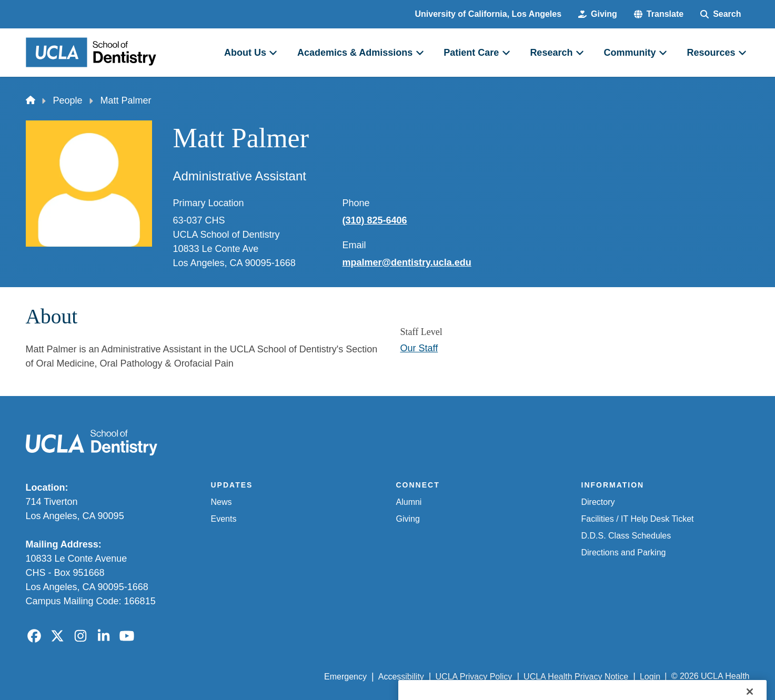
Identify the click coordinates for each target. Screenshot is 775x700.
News (222, 502)
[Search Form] (721, 14)
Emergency (345, 677)
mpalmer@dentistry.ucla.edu (407, 262)
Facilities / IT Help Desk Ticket (638, 519)
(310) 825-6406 (375, 220)
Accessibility (401, 677)
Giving (408, 519)
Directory (598, 502)
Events (224, 519)
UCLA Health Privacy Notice (576, 677)
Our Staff (419, 348)
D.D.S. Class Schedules (626, 536)
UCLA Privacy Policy (474, 677)
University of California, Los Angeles (489, 14)
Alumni (409, 502)
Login (650, 677)
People (68, 100)
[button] (659, 14)
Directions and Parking (624, 552)
